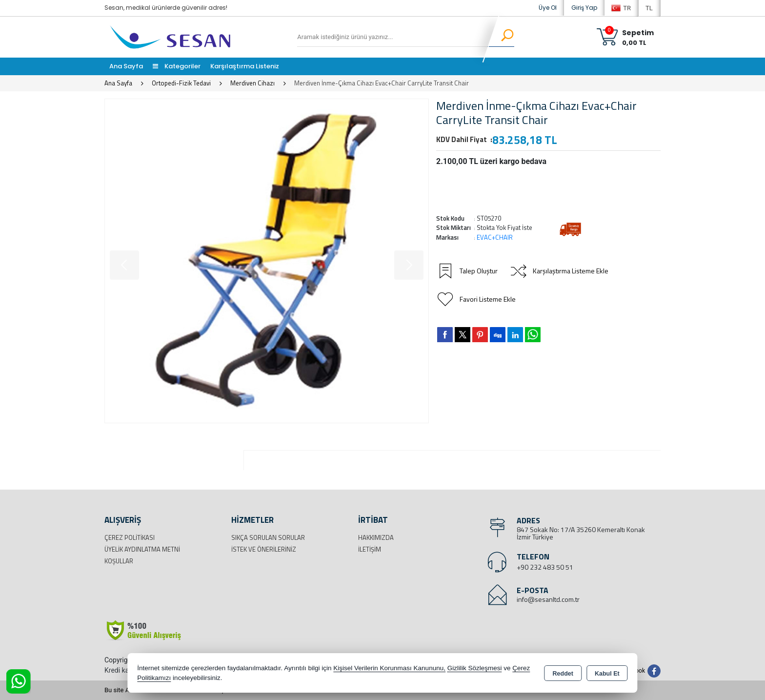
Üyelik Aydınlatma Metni (142, 549)
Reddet (563, 674)
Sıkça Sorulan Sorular (268, 537)
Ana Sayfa (126, 66)
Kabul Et (607, 674)
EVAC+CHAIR (495, 237)
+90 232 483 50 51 (545, 567)
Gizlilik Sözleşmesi (475, 668)
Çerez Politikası (130, 537)
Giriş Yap (584, 8)
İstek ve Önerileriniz (264, 549)
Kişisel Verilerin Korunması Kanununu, (389, 668)
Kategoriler (177, 66)
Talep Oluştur (467, 271)
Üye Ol (548, 8)
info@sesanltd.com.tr (548, 599)
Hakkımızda (376, 537)
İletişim (370, 549)
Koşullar (119, 561)
